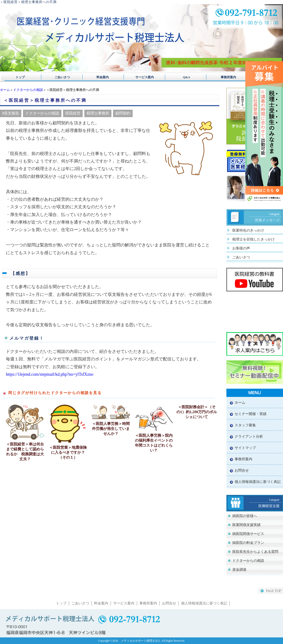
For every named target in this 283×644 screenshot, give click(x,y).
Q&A (182, 77)
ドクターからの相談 (28, 90)
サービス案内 (141, 77)
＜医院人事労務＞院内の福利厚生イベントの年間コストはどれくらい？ (154, 443)
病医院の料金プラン (248, 543)
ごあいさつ (61, 77)
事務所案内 (222, 77)
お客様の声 (241, 248)
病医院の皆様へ (245, 516)
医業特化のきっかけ (248, 230)
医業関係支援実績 (246, 525)
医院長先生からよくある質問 (255, 552)
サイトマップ (245, 448)
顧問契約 (123, 113)
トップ (20, 77)
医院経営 (73, 113)
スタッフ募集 (245, 425)
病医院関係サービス (248, 534)
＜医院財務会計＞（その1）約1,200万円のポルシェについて (197, 412)
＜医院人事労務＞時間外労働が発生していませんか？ (111, 429)
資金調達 (239, 570)
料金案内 (101, 77)
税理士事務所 (98, 113)
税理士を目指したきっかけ (254, 239)
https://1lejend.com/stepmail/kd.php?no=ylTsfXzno (50, 374)
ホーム (5, 90)
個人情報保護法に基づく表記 (258, 482)
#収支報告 (11, 113)
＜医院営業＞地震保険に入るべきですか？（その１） (68, 452)
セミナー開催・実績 (251, 414)
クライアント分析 (249, 436)
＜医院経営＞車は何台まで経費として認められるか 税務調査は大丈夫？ (25, 452)
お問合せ (242, 470)
